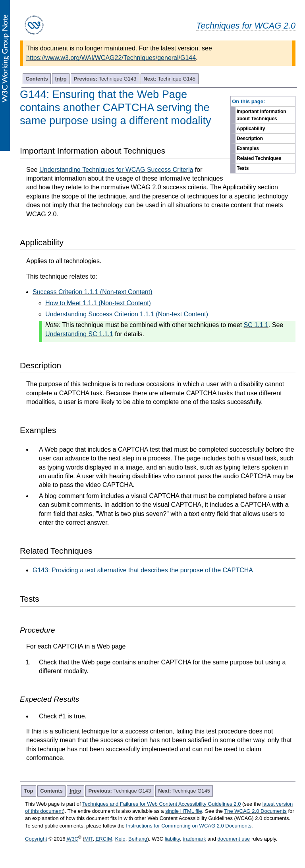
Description (250, 139)
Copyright (36, 839)
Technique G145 (169, 79)
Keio (120, 839)
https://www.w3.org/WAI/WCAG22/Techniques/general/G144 (111, 58)
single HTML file (184, 811)
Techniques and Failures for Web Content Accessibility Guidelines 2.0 (161, 804)
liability (172, 839)
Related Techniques (259, 158)
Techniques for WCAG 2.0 (246, 26)
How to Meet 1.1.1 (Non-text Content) (98, 303)
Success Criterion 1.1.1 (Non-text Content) (92, 292)
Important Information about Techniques (262, 115)
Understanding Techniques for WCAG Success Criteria (116, 170)
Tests (243, 168)
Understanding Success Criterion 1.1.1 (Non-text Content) (127, 314)
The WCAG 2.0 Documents (255, 811)
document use (234, 839)
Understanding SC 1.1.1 (79, 334)
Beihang (138, 839)
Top (29, 791)
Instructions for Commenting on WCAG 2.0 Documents (189, 826)
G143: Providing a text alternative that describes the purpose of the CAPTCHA (143, 570)
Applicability (251, 129)
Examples (248, 148)
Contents (37, 79)
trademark (194, 839)
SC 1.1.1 (256, 325)
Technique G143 (105, 79)
